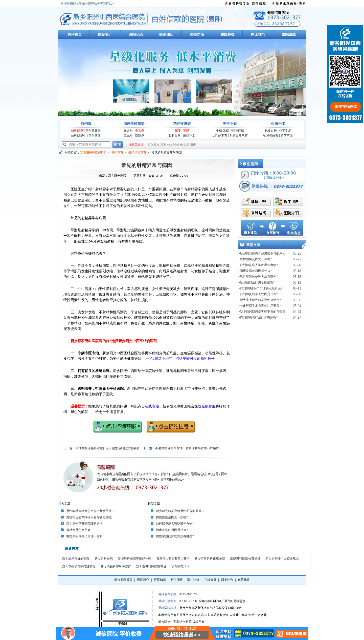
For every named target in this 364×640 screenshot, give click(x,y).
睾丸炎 (128, 136)
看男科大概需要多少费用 (173, 559)
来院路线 (289, 35)
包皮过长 (271, 131)
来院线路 (244, 580)
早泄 (186, 131)
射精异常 (189, 136)
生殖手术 (278, 124)
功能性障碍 (182, 124)
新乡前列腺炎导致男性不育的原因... (180, 511)
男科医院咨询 (180, 567)
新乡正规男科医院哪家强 (79, 567)
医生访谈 (197, 35)
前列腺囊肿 (93, 131)
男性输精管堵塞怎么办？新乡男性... (90, 511)
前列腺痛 (95, 136)
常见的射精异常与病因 (147, 165)
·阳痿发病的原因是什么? (255, 271)
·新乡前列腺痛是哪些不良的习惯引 (262, 312)
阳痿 (178, 131)
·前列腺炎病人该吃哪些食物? (258, 265)
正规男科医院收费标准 (245, 559)
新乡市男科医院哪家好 (151, 567)
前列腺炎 (77, 131)
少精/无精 (222, 131)
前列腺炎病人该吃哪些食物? (175, 524)
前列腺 (86, 124)
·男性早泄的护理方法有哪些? (258, 277)
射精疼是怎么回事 (78, 530)
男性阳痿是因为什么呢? (172, 517)
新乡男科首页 (123, 580)
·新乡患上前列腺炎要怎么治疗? (260, 300)
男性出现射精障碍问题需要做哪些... (90, 517)
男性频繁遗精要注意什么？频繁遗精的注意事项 (107, 448)
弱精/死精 (237, 131)
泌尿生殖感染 (134, 124)
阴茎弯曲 (287, 136)
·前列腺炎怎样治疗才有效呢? (258, 317)
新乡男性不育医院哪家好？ (84, 524)
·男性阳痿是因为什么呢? (255, 259)
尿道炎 (128, 131)
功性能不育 (220, 136)
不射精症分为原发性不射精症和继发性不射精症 (187, 448)
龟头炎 (140, 131)
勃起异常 (175, 136)
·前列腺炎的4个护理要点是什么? (261, 288)
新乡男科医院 (104, 559)
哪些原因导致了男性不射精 (84, 536)
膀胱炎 (140, 136)
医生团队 (166, 35)
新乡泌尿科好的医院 (76, 559)
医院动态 (136, 35)
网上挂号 (258, 35)
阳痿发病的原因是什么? (172, 530)
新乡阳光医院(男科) (93, 153)
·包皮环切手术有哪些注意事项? (260, 306)
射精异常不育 (239, 136)
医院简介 (105, 35)
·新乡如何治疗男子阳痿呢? (257, 282)
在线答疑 (227, 35)
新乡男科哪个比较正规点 (282, 559)
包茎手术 (285, 131)
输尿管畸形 (271, 136)
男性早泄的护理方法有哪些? (175, 536)
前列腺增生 (79, 136)
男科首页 (75, 35)
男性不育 (230, 124)
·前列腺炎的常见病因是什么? (258, 294)
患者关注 (72, 549)
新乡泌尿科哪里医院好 (116, 567)
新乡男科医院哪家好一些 (134, 559)
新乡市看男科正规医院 (210, 559)
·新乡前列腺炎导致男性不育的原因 (262, 253)
